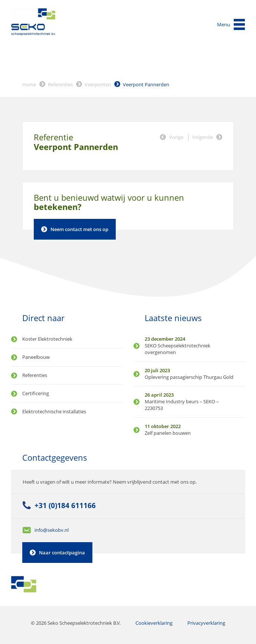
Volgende (203, 137)
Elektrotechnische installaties (54, 411)
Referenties (60, 84)
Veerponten (98, 84)
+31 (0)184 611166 (65, 505)
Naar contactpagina (62, 553)
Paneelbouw (36, 357)
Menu (224, 24)
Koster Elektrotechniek (47, 339)
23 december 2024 (165, 339)
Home (29, 84)
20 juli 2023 (157, 370)
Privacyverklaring (206, 623)
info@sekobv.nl (52, 530)
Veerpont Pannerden (146, 84)
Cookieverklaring (154, 623)
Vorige (176, 137)
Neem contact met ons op (79, 229)
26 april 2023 (159, 395)
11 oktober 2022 (163, 426)
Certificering (36, 393)
